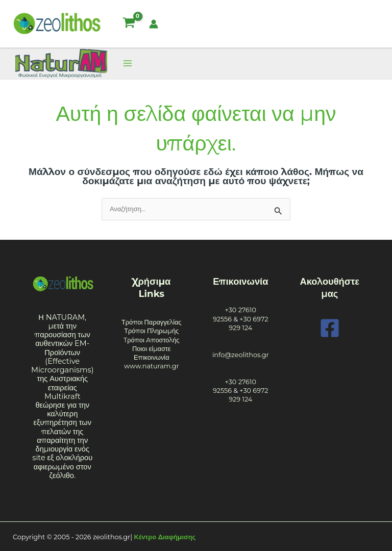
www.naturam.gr (152, 366)
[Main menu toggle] (127, 64)
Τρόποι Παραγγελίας (152, 322)
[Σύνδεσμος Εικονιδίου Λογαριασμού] (154, 24)
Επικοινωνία (152, 357)
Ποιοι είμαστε (152, 349)
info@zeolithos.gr (241, 355)
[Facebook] (330, 328)
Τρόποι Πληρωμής (151, 331)
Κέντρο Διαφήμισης (165, 537)
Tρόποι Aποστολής (152, 340)
